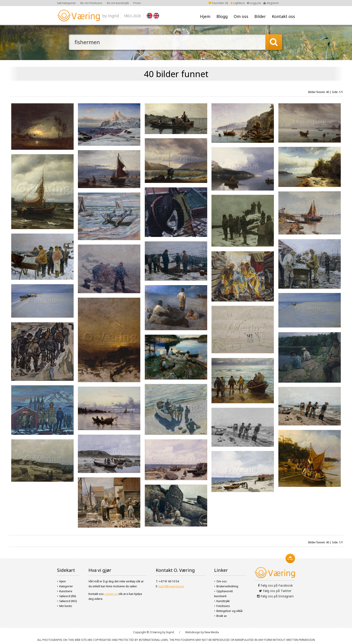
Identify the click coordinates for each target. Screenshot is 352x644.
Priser (137, 3)
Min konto (66, 606)
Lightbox (238, 3)
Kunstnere (66, 591)
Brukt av (222, 616)
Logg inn (254, 3)
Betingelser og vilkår (230, 611)
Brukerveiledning (227, 586)
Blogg (222, 16)
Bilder (260, 16)
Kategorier (66, 586)
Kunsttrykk (223, 601)
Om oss (241, 16)
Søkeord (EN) (68, 596)
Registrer (271, 3)
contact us (111, 594)
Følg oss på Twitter (275, 591)
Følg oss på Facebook (275, 585)
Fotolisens (223, 606)
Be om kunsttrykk (118, 3)
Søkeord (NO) (68, 601)
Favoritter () (218, 3)
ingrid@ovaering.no (171, 586)
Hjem (205, 16)
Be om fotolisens (91, 3)
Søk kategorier (66, 3)
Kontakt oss (283, 16)
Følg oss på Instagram (275, 596)
